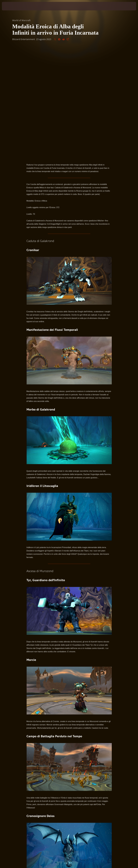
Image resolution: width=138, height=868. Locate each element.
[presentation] (9, 6)
